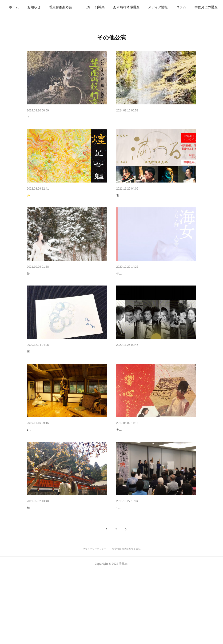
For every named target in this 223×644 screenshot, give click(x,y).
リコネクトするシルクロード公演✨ (143, 388)
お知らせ (48, 7)
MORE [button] (195, 7)
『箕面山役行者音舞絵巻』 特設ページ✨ (57, 117)
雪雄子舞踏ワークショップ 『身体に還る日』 (60, 298)
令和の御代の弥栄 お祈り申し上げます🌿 (147, 478)
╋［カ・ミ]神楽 (107, 7)
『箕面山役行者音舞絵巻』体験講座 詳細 (149, 117)
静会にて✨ (125, 568)
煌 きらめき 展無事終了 (47, 207)
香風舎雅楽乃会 (75, 7)
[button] (28, 7)
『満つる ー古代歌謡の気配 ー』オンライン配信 (152, 207)
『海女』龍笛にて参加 (133, 298)
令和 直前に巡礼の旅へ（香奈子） (52, 568)
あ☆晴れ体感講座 (140, 7)
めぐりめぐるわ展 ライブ (47, 388)
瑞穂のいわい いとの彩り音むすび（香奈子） (61, 478)
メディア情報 (172, 7)
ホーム (28, 7)
